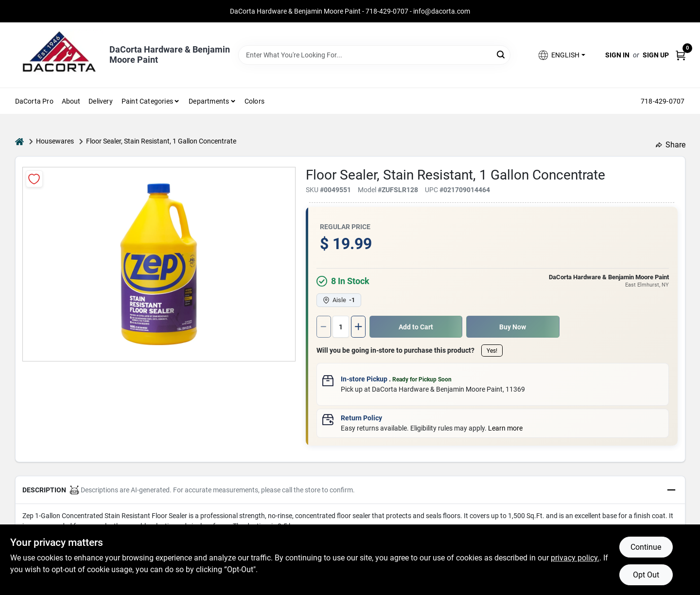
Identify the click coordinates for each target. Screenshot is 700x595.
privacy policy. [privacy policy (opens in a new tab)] (575, 558)
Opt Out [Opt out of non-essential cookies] (646, 575)
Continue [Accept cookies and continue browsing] (646, 547)
